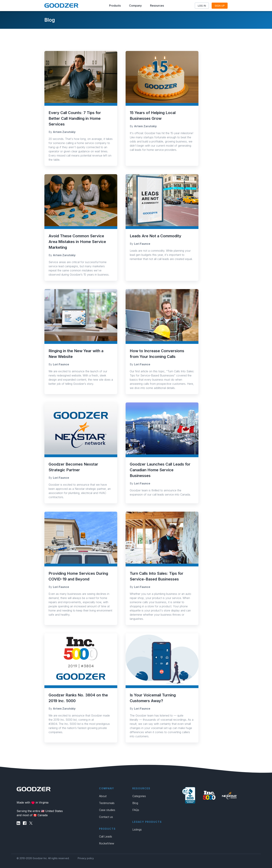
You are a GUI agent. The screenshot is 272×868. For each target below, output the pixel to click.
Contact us (106, 817)
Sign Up (220, 6)
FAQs (136, 810)
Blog (135, 803)
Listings (137, 830)
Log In (202, 6)
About (103, 796)
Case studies (107, 810)
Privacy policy (86, 858)
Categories (139, 796)
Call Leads (106, 836)
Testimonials (107, 803)
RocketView (107, 843)
